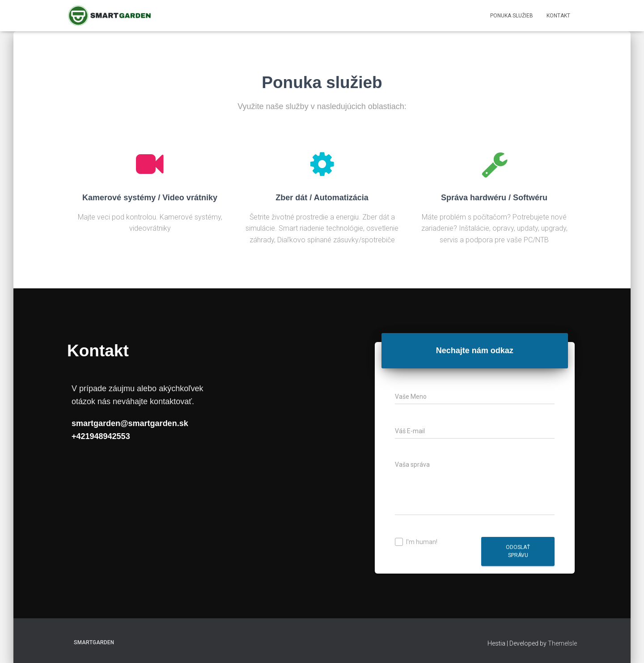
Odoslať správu (518, 551)
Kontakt (558, 16)
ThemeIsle (562, 643)
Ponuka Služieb (512, 16)
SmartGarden (94, 642)
